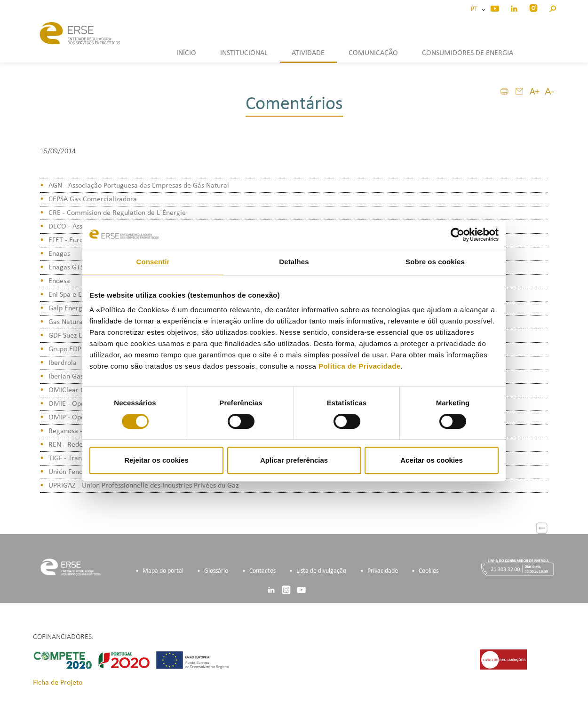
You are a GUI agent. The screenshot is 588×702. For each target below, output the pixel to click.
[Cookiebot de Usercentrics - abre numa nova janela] (457, 235)
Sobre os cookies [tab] (435, 262)
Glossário (216, 571)
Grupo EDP (65, 349)
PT (476, 9)
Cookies (429, 571)
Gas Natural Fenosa (78, 322)
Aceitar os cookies (432, 460)
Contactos (262, 571)
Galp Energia (68, 308)
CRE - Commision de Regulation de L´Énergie (117, 213)
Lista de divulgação (321, 571)
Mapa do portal (163, 571)
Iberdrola (63, 363)
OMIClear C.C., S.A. (78, 390)
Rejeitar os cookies (156, 460)
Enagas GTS (66, 268)
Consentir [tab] (153, 262)
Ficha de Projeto (58, 683)
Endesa (59, 281)
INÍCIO (186, 53)
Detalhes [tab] (294, 262)
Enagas (59, 254)
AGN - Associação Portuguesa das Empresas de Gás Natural (139, 186)
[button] (552, 7)
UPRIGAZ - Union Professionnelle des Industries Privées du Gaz (143, 486)
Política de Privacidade (360, 366)
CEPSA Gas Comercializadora (93, 199)
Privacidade (383, 571)
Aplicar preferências (294, 460)
